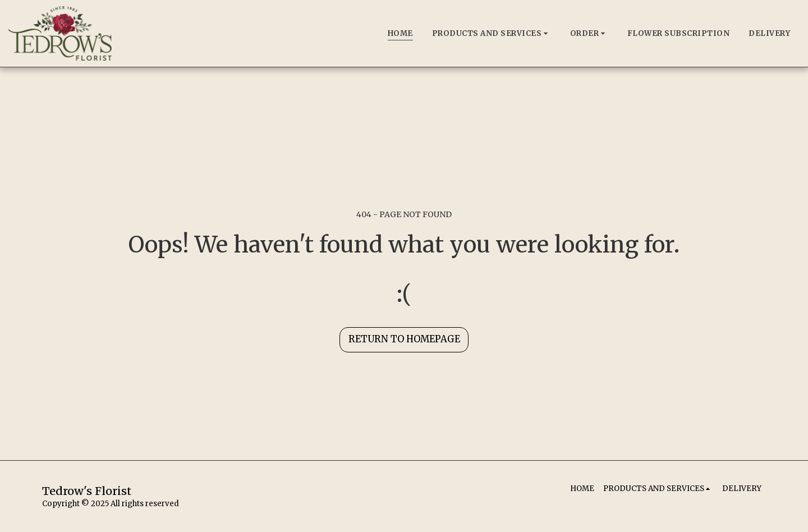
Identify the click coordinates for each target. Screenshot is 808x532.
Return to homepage (404, 339)
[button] (492, 34)
